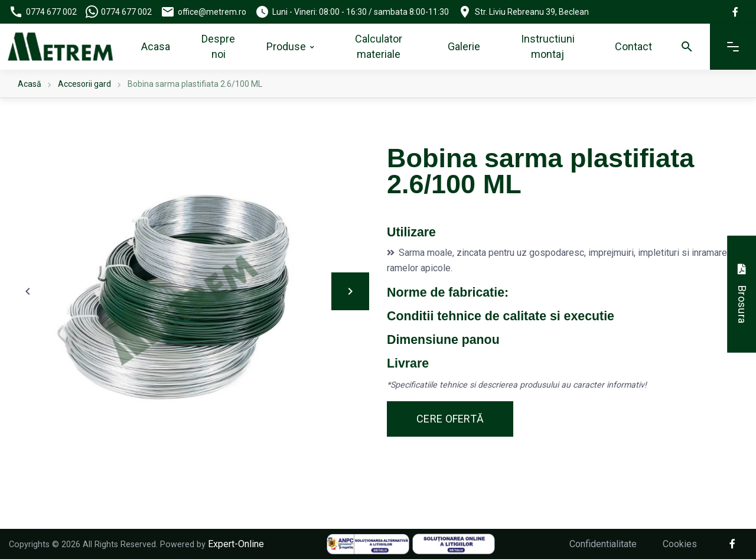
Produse (286, 46)
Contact (633, 46)
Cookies (680, 544)
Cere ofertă (450, 419)
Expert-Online (236, 544)
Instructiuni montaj (548, 46)
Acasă (30, 84)
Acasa (156, 46)
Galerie (464, 46)
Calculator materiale (379, 46)
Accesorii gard (84, 84)
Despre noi (218, 46)
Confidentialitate (603, 544)
